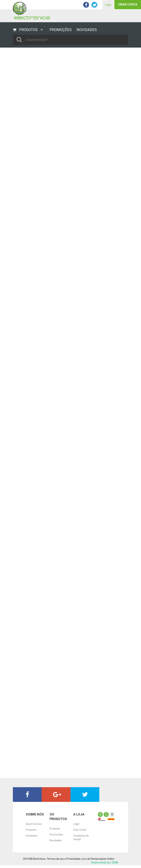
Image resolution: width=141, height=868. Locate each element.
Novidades (56, 840)
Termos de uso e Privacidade (63, 859)
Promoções (56, 835)
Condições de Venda (81, 838)
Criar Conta (128, 4)
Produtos (31, 830)
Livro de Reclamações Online (98, 859)
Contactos (32, 836)
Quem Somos (34, 824)
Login (108, 5)
